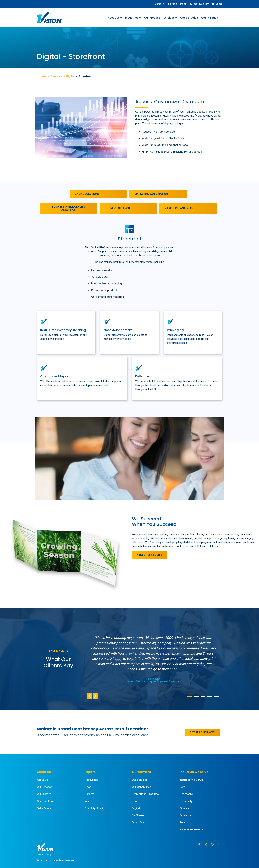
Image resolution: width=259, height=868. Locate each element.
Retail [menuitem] (183, 787)
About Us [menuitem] (43, 780)
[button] (200, 844)
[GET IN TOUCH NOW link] (202, 732)
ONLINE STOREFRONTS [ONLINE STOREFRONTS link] (119, 208)
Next (95, 696)
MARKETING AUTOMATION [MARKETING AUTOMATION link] (151, 194)
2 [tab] (196, 698)
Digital (70, 76)
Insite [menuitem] (88, 801)
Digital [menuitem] (136, 808)
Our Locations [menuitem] (46, 801)
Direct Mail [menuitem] (139, 822)
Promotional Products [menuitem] (145, 794)
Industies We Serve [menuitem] (191, 780)
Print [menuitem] (135, 801)
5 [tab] (215, 698)
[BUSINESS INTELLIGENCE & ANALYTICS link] (68, 208)
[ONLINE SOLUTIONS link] (98, 194)
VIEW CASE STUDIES (149, 555)
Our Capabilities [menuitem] (142, 787)
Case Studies (189, 18)
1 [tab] (189, 698)
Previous (90, 696)
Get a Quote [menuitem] (44, 808)
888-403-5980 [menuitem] (199, 4)
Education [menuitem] (186, 815)
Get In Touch (211, 18)
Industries (133, 18)
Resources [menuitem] (91, 780)
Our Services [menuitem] (140, 780)
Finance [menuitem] (184, 808)
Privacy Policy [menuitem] (44, 855)
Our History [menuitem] (44, 794)
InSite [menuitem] (183, 4)
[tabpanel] (153, 659)
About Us (115, 18)
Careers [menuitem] (159, 4)
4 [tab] (209, 698)
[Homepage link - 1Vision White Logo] (45, 849)
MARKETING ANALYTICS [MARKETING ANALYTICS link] (179, 208)
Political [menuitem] (184, 822)
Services (170, 18)
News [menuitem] (88, 787)
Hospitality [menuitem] (186, 801)
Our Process (152, 18)
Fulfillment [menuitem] (138, 815)
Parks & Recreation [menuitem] (191, 830)
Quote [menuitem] (217, 4)
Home (43, 76)
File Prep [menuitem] (172, 4)
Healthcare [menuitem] (186, 794)
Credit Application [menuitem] (95, 808)
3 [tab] (202, 698)
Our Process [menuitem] (45, 787)
